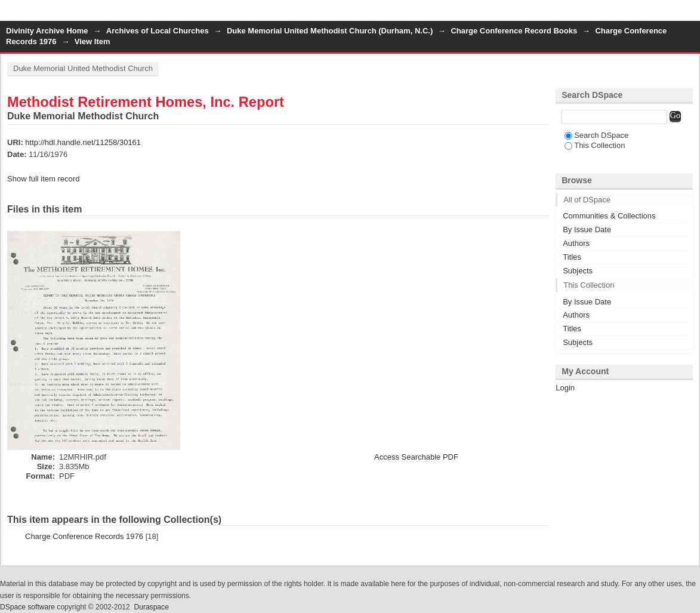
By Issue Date (587, 230)
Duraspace (151, 607)
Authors (576, 243)
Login (690, 15)
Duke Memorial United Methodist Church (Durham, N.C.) (330, 31)
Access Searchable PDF (416, 457)
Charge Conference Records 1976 (84, 536)
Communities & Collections (609, 216)
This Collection (595, 145)
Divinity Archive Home (47, 31)
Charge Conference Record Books (514, 31)
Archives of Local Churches (158, 31)
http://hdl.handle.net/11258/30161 (83, 142)
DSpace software (27, 607)
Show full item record (43, 179)
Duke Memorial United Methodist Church (83, 68)
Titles (572, 257)
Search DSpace (596, 135)
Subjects (578, 271)
